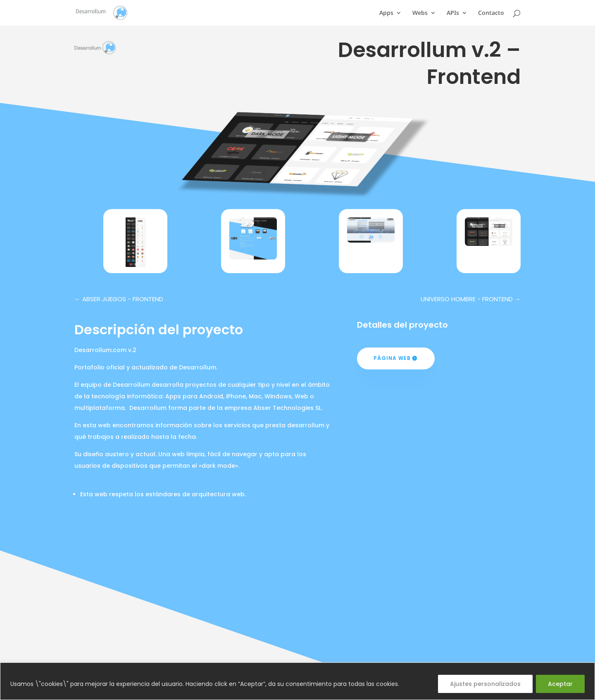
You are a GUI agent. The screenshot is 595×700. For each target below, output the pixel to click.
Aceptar (560, 684)
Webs (420, 13)
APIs (453, 13)
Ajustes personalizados (485, 684)
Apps (386, 13)
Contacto (491, 13)
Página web (392, 358)
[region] (297, 681)
